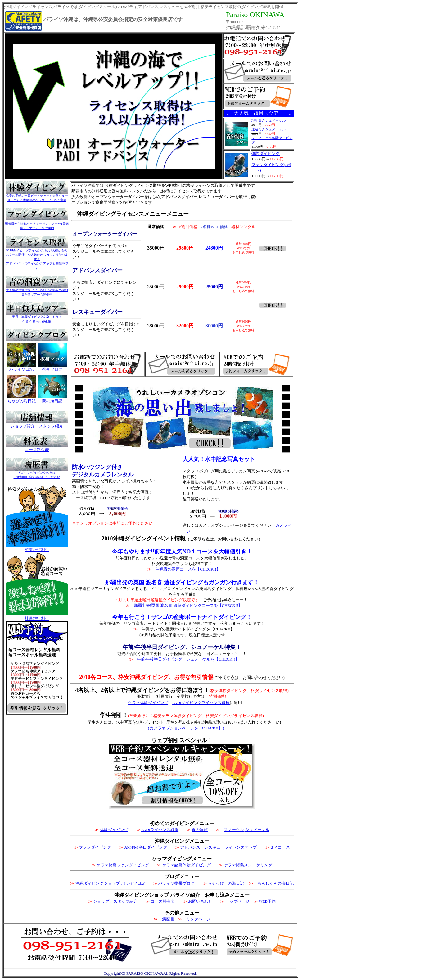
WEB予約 (267, 901)
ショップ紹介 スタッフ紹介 (37, 426)
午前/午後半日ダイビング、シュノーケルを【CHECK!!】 (188, 659)
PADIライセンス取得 (160, 830)
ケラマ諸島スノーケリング (248, 865)
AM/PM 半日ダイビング (146, 847)
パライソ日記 (21, 369)
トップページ (237, 901)
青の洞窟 (200, 830)
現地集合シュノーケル (269, 120)
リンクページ (198, 919)
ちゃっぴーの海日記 (226, 883)
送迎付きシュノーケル (269, 129)
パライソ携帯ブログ (176, 883)
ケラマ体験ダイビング (148, 703)
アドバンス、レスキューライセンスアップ (218, 847)
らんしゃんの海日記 (275, 883)
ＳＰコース (280, 847)
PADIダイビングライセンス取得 (201, 703)
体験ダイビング (266, 154)
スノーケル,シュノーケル (246, 830)
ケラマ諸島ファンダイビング (123, 865)
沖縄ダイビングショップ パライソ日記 (110, 883)
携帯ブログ (52, 369)
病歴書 (168, 919)
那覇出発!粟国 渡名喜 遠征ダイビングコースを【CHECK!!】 (188, 605)
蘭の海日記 (52, 401)
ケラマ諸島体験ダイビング (187, 865)
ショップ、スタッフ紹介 (115, 901)
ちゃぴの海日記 (22, 401)
